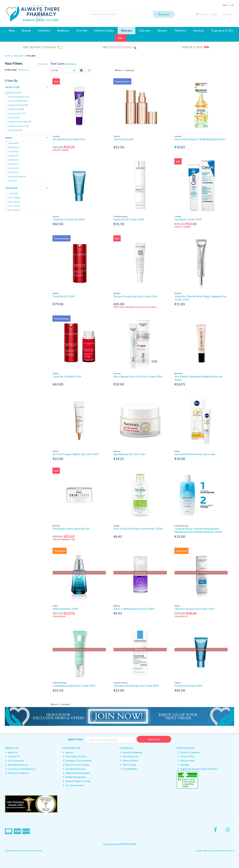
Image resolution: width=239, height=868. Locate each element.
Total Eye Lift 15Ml (64, 296)
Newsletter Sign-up (16, 765)
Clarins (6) (13, 156)
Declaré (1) (14, 160)
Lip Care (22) (14, 117)
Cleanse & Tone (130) (18, 105)
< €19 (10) (13, 193)
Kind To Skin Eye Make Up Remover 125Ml (138, 529)
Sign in (225, 5)
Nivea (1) (13, 181)
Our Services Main (73, 785)
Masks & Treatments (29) (20, 122)
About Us (12, 752)
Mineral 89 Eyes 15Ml (65, 609)
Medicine (44, 31)
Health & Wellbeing (131, 752)
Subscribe (154, 739)
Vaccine (68, 752)
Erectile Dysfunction (74, 769)
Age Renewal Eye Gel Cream (130, 454)
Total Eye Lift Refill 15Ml (67, 376)
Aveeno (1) (14, 143)
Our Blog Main (129, 769)
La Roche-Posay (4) (17, 176)
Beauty (162, 31)
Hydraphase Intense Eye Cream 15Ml (74, 686)
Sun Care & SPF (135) (18, 101)
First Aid (82, 31)
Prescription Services (75, 756)
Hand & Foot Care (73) (19, 126)
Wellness (63, 31)
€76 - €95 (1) (14, 210)
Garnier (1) (14, 172)
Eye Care (24, 70)
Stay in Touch (75, 739)
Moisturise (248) (16, 109)
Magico (206, 851)
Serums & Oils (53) (17, 113)
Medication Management (77, 773)
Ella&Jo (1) (14, 164)
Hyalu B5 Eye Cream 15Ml (129, 219)
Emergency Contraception (77, 761)
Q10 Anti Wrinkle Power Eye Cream (195, 454)
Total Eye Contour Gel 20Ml (69, 219)
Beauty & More (129, 761)
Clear (42, 64)
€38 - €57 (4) (14, 202)
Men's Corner (128, 765)
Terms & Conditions (189, 752)
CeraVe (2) (14, 151)
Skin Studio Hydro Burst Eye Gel (71, 529)
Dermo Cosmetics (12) (19, 97)
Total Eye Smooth (123, 139)
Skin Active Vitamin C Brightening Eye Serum (200, 139)
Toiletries (180, 31)
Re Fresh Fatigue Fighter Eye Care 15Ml (75, 454)
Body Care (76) (15, 130)
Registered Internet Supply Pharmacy (198, 769)
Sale (121, 38)
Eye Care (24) (15, 93)
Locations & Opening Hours (21, 769)
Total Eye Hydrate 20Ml (188, 686)
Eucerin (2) (14, 168)
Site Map (183, 765)
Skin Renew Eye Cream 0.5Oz (69, 139)
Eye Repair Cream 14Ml (188, 219)
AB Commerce (227, 851)
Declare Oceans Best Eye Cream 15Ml (135, 296)
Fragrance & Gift (222, 31)
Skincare (127, 31)
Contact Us (12, 756)
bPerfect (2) (14, 147)
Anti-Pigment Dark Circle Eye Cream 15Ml (138, 376)
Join (232, 5)
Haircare (145, 31)
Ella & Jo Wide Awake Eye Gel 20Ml (134, 609)
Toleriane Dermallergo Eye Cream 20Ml (136, 686)
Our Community (15, 761)
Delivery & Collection (17, 773)
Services (199, 31)
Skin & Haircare (129, 756)
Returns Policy (186, 761)
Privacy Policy (186, 756)
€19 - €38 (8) (14, 198)
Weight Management (75, 777)
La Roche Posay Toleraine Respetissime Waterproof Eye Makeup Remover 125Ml (198, 530)
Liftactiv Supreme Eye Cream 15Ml (194, 609)
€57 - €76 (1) (14, 206)
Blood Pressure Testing (76, 765)
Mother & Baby (104, 31)
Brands (26, 31)
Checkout (227, 14)
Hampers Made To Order (77, 781)
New (12, 31)
